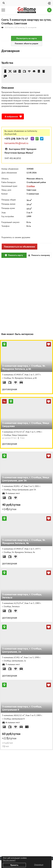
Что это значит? (9, 860)
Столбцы (31, 186)
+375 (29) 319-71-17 (16, 139)
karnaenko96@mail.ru (16, 143)
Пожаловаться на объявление (20, 247)
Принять (14, 865)
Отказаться (39, 865)
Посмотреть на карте (27, 38)
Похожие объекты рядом (26, 43)
